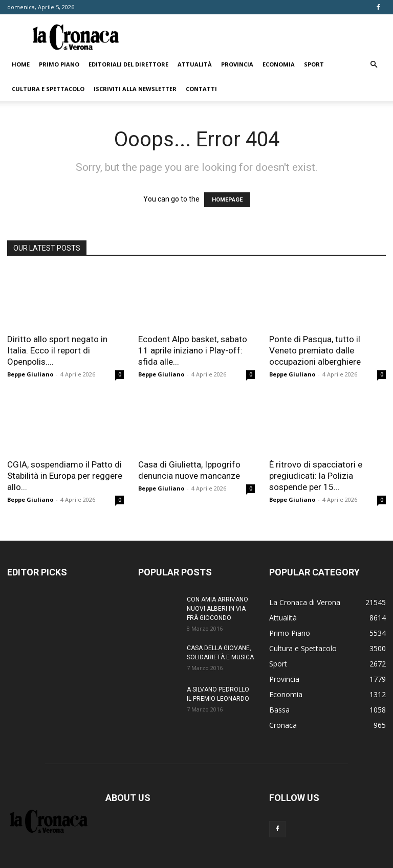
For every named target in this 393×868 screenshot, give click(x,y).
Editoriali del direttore (128, 64)
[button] (374, 65)
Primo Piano (59, 64)
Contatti (201, 89)
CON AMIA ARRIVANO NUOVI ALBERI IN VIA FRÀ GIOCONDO (217, 609)
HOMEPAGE (227, 200)
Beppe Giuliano (30, 374)
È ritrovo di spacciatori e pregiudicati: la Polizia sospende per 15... (316, 476)
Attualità (195, 64)
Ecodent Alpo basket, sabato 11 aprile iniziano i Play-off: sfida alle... (193, 350)
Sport (314, 64)
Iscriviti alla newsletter (135, 89)
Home (21, 64)
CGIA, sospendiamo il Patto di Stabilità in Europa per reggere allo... (65, 476)
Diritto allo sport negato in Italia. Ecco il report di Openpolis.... (57, 350)
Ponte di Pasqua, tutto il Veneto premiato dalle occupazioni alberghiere (315, 350)
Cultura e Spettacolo (48, 89)
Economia (279, 64)
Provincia (237, 64)
